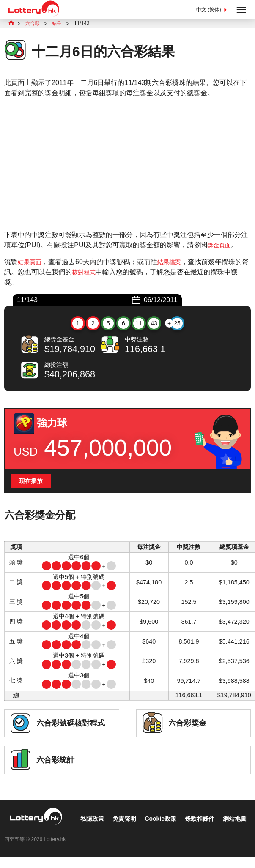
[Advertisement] (127, 165)
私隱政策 (22, 833)
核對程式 (92, 273)
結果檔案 (174, 263)
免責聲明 (58, 833)
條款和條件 (141, 833)
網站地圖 (180, 833)
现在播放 (33, 483)
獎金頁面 (221, 246)
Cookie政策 (97, 833)
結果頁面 (31, 263)
